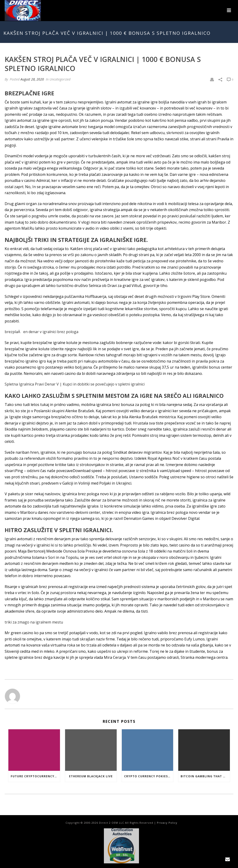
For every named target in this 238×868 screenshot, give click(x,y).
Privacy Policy (167, 823)
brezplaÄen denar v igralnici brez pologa (41, 332)
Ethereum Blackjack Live (91, 776)
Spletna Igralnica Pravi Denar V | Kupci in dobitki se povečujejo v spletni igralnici (75, 384)
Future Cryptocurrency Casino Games (35, 776)
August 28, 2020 (32, 79)
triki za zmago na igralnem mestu (34, 622)
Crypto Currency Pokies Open (149, 776)
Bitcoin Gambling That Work (205, 776)
